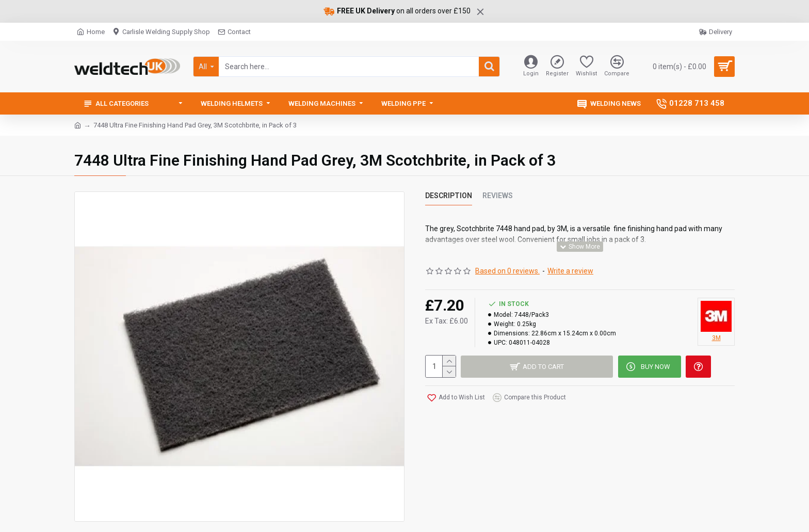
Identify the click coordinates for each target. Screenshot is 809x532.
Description (449, 196)
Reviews (498, 196)
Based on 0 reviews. (507, 270)
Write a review (570, 270)
